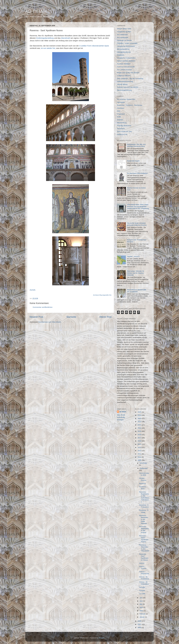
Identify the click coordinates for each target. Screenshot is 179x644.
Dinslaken (121, 108)
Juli (141, 598)
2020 (140, 428)
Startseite (71, 317)
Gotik (119, 117)
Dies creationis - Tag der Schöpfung (130, 78)
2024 (140, 415)
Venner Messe (122, 84)
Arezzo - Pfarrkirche (144, 573)
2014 (140, 447)
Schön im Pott (122, 134)
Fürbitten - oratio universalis (127, 43)
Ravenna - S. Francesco (144, 506)
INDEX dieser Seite (124, 29)
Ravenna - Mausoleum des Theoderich (144, 548)
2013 (140, 451)
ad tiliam (123, 412)
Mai (141, 604)
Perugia (142, 587)
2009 (140, 460)
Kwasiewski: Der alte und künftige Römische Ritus (136, 145)
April (142, 607)
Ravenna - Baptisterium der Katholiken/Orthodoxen (144, 497)
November (143, 463)
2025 (140, 412)
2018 (140, 435)
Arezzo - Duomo (143, 567)
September (144, 468)
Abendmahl (66, 38)
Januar (142, 617)
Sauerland (121, 129)
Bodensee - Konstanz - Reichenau (130, 105)
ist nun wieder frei (48, 48)
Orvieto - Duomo (143, 479)
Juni (141, 601)
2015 (140, 444)
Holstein (120, 120)
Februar (143, 614)
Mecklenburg (122, 123)
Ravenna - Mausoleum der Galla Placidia (144, 519)
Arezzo (142, 563)
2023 (140, 418)
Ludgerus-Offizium (124, 76)
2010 (140, 457)
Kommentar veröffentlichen (43, 307)
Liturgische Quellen (124, 32)
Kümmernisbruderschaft (126, 67)
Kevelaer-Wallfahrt (124, 64)
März (142, 611)
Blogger (102, 638)
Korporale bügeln (133, 161)
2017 (140, 438)
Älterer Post (105, 317)
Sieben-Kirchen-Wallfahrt (126, 61)
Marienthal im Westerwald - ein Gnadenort (137, 291)
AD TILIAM (36, 11)
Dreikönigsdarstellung (45, 38)
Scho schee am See (124, 131)
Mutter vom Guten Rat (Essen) (128, 73)
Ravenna (142, 484)
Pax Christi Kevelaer (124, 70)
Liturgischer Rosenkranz (126, 46)
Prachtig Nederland (124, 126)
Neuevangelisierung (124, 90)
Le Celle (142, 594)
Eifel (119, 111)
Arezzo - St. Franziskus (144, 578)
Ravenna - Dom (143, 488)
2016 (140, 441)
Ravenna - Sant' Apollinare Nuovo (144, 539)
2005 (140, 628)
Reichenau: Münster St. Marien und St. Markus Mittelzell (136, 273)
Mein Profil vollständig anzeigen (121, 417)
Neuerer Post (36, 317)
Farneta (142, 590)
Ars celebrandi (122, 35)
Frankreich (121, 114)
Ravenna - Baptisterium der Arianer (144, 530)
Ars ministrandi (122, 38)
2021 (140, 425)
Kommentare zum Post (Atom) (50, 322)
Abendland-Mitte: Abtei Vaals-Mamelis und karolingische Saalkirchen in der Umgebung (138, 206)
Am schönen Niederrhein (126, 99)
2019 (140, 431)
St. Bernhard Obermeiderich (137, 173)
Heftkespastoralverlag (125, 81)
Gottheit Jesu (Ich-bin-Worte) (128, 87)
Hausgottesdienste (124, 52)
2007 (140, 624)
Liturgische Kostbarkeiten (126, 58)
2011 (140, 454)
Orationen (121, 55)
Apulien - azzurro (133, 256)
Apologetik (121, 102)
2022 (140, 422)
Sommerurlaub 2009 (144, 474)
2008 (140, 621)
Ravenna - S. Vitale (144, 511)
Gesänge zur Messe (124, 40)
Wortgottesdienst (123, 49)
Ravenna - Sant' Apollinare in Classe (144, 557)
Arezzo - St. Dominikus (144, 583)
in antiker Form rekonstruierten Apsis (94, 46)
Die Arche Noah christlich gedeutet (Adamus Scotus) (137, 224)
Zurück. (33, 290)
